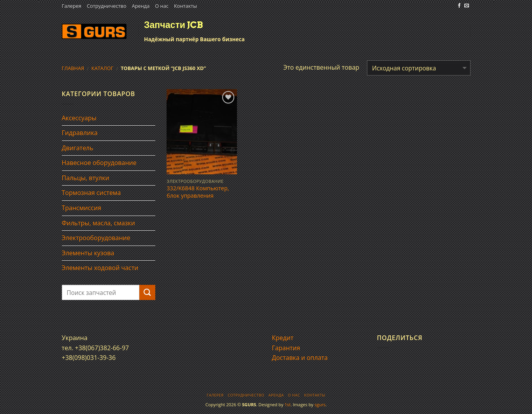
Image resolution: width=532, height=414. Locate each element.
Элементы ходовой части (100, 268)
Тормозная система (91, 193)
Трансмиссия (82, 208)
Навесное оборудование (99, 163)
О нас (162, 6)
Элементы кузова (88, 253)
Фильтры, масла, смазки (99, 223)
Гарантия (286, 348)
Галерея (72, 6)
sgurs (320, 404)
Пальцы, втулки (86, 178)
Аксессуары (79, 118)
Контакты (185, 6)
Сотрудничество (107, 6)
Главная (73, 68)
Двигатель (78, 148)
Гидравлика (80, 133)
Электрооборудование (96, 238)
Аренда (141, 6)
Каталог (103, 68)
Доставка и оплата (300, 358)
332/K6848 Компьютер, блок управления (198, 192)
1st (288, 404)
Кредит (283, 338)
